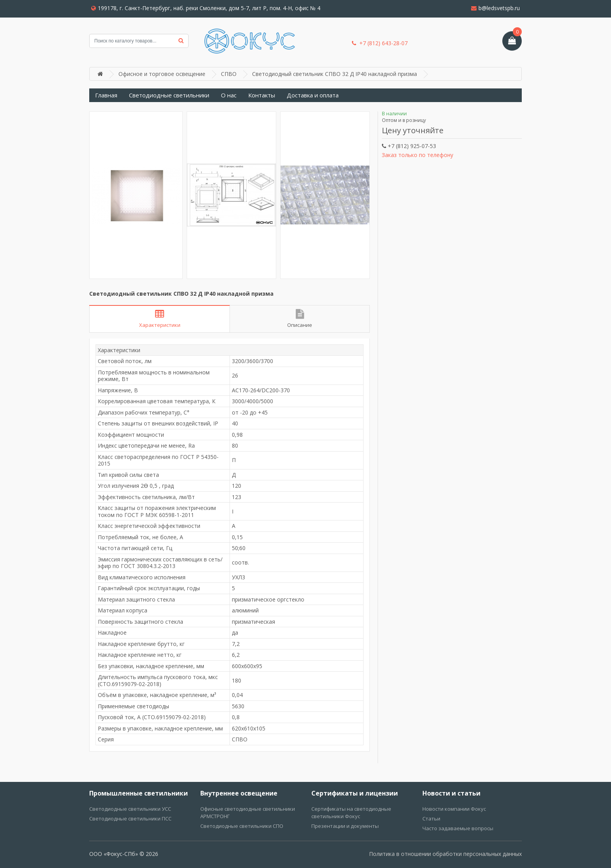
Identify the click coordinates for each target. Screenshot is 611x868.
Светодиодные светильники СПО (242, 826)
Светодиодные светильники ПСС (130, 819)
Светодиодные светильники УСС (130, 809)
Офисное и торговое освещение (162, 74)
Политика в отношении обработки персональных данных (445, 854)
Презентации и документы (345, 826)
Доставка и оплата (313, 95)
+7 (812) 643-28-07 (380, 43)
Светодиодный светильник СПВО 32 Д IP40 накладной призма (335, 74)
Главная (106, 95)
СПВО (229, 74)
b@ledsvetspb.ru (495, 8)
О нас (229, 95)
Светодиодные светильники (169, 95)
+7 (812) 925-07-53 (409, 146)
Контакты (262, 95)
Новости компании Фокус (454, 809)
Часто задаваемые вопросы (458, 828)
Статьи (431, 819)
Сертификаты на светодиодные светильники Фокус (351, 812)
